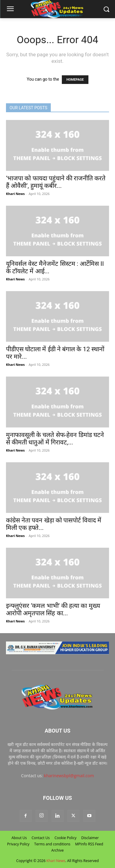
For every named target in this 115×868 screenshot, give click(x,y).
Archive (57, 850)
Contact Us (41, 838)
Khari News (15, 194)
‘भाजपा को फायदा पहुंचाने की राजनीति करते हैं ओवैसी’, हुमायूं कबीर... (56, 182)
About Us (19, 838)
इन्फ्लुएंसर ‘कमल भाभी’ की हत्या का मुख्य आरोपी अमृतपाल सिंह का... (53, 609)
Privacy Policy (18, 844)
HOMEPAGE (75, 80)
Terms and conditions (52, 844)
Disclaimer (90, 838)
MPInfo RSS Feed (89, 844)
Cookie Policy (65, 838)
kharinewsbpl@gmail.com (69, 776)
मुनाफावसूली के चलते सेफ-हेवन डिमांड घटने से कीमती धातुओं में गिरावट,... (55, 439)
